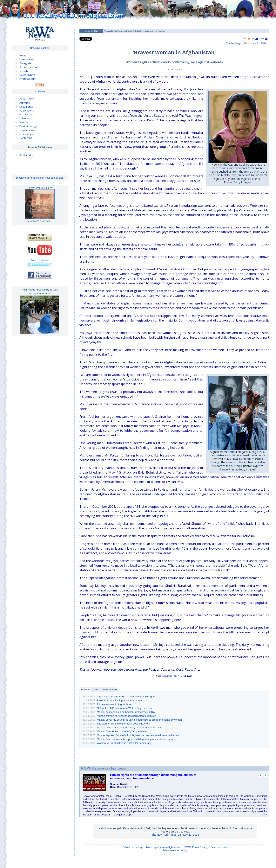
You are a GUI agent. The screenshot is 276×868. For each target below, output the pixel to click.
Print (253, 39)
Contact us (26, 138)
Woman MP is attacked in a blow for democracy (124, 743)
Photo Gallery (27, 79)
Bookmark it (26, 155)
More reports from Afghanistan (164, 847)
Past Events (26, 114)
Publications (27, 111)
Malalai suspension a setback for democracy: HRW (126, 712)
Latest (96, 690)
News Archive (27, 75)
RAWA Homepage (133, 847)
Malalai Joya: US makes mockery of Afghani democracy (129, 728)
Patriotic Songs (28, 126)
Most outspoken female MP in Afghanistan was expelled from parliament (138, 735)
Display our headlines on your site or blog (40, 178)
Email (262, 39)
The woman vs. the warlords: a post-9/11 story (123, 724)
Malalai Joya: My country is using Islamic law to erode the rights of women (139, 720)
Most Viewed (110, 690)
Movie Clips (26, 134)
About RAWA (27, 99)
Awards (24, 122)
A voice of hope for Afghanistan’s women (120, 700)
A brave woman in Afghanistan (114, 704)
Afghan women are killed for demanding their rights (126, 696)
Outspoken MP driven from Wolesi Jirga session (124, 708)
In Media (24, 118)
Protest (176, 676)
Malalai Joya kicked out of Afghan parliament (123, 731)
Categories (26, 63)
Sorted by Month (29, 67)
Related (85, 690)
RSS (245, 39)
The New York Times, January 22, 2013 (175, 835)
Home (23, 55)
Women (168, 676)
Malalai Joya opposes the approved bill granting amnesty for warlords (137, 739)
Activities (25, 103)
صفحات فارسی (27, 130)
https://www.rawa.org (175, 850)
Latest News (27, 59)
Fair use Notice (219, 847)
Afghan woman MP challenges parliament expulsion (126, 716)
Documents (26, 107)
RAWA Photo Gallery (196, 847)
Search (24, 71)
